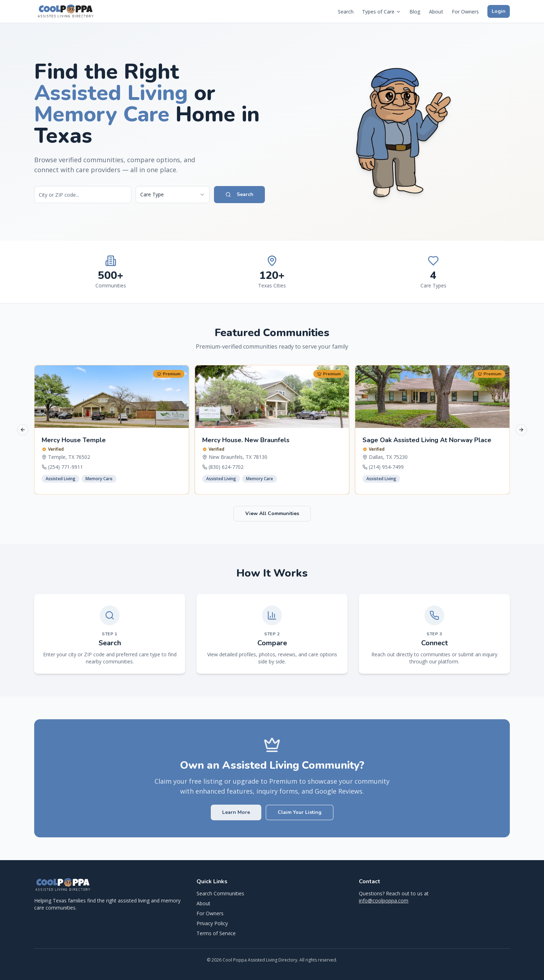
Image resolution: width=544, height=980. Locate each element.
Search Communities (220, 893)
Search (346, 12)
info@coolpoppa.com (384, 900)
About (436, 12)
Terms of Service (216, 933)
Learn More (236, 812)
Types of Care (381, 12)
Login (499, 11)
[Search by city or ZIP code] (83, 195)
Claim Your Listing (300, 812)
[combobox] (173, 195)
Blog (415, 12)
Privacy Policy (212, 923)
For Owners (465, 12)
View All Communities (272, 513)
